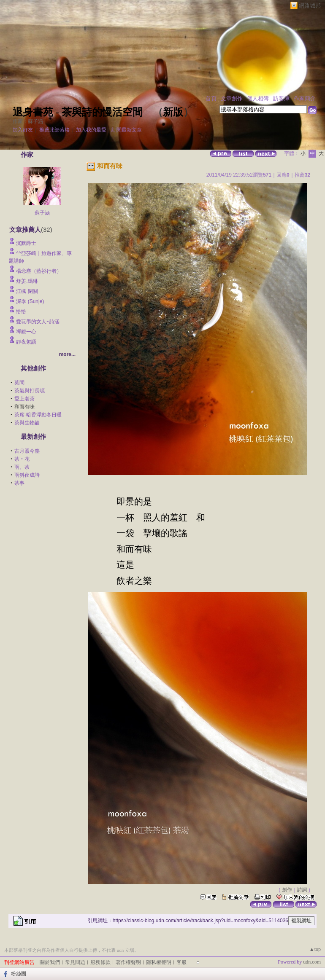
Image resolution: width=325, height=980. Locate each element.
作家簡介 (305, 98)
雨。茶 (22, 467)
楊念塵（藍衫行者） (39, 271)
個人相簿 (258, 98)
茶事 (19, 483)
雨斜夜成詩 (27, 475)
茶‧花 (22, 459)
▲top (315, 949)
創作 (287, 890)
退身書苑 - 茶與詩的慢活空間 (78, 112)
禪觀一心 (26, 332)
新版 (173, 112)
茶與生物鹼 (27, 423)
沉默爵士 (26, 243)
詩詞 (302, 890)
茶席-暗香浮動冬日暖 (38, 415)
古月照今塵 (27, 451)
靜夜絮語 (26, 342)
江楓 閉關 (27, 291)
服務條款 (100, 962)
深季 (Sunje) (30, 301)
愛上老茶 (24, 399)
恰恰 (21, 311)
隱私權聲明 (159, 962)
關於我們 (50, 962)
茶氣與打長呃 (30, 391)
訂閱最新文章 (127, 130)
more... (67, 354)
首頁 (211, 98)
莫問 (19, 383)
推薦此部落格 (54, 130)
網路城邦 (310, 6)
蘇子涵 (42, 213)
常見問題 (75, 962)
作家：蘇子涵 (28, 121)
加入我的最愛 (91, 130)
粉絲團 (19, 974)
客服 (181, 962)
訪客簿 (281, 98)
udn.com (312, 962)
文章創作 (232, 98)
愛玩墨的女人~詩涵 (38, 322)
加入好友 (23, 130)
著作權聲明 (128, 962)
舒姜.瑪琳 (27, 281)
